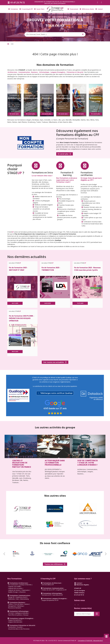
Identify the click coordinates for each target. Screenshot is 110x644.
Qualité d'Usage (13, 592)
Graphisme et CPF (61, 590)
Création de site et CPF (48, 590)
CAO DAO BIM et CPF (48, 585)
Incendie (20, 627)
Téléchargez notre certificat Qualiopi (56, 393)
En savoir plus (65, 154)
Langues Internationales (15, 622)
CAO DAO (11, 613)
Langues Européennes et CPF (50, 600)
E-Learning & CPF (26, 9)
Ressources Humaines (15, 608)
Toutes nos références (55, 564)
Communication (24, 72)
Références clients (87, 9)
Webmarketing (24, 599)
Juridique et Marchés (25, 585)
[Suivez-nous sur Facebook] (97, 3)
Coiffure (10, 604)
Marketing (20, 606)
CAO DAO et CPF (46, 595)
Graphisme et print (21, 597)
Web (17, 599)
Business (35, 72)
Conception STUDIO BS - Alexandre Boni (90, 641)
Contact (99, 9)
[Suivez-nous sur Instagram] (101, 3)
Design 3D (11, 597)
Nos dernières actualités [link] (27, 257)
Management (12, 606)
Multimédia (11, 599)
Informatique (44, 72)
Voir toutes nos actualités (55, 362)
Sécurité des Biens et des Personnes (19, 629)
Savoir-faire (39, 9)
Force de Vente (19, 604)
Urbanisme (22, 592)
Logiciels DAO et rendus (15, 588)
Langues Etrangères (58, 72)
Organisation (25, 590)
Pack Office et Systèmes (15, 615)
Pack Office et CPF (58, 595)
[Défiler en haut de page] (106, 636)
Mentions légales (82, 585)
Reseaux (26, 615)
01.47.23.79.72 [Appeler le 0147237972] (16, 3)
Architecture (12, 72)
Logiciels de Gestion (14, 590)
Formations (13, 9)
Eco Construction (13, 585)
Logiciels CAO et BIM (14, 587)
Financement (73, 9)
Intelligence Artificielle (22, 613)
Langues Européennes (15, 620)
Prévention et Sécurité (75, 72)
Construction (12, 627)
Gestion (27, 604)
